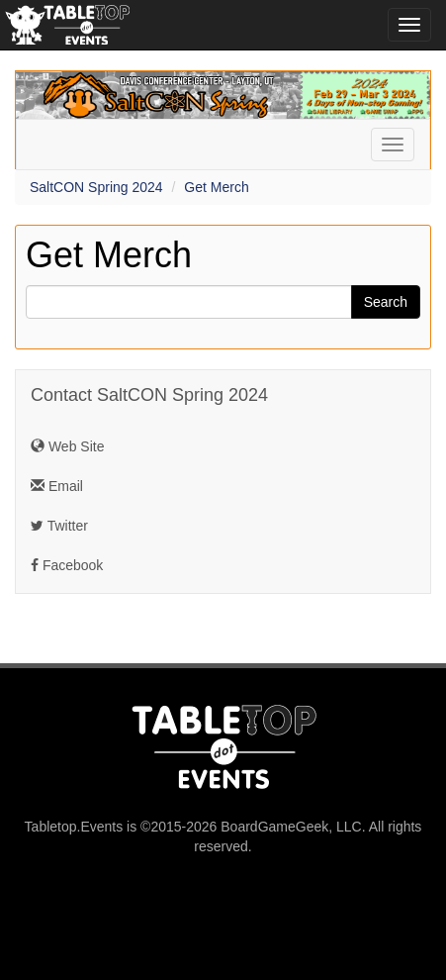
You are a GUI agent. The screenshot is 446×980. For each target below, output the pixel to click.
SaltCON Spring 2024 (96, 187)
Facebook (67, 565)
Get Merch (216, 187)
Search (386, 302)
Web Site (67, 446)
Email (57, 486)
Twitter (59, 526)
